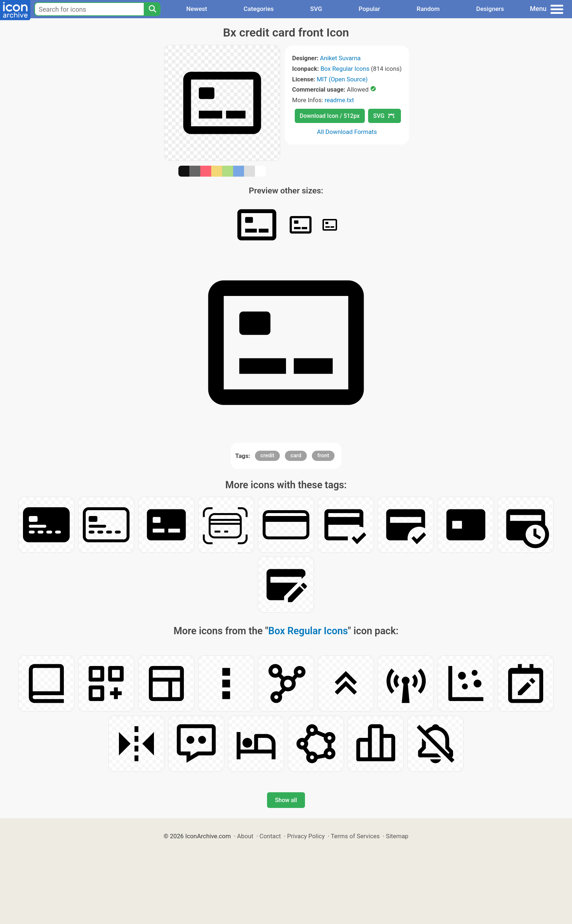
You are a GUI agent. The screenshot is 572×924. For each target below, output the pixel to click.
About (245, 836)
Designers (490, 9)
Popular (369, 9)
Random (428, 9)
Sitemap (397, 836)
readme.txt (339, 100)
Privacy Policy (306, 836)
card (296, 455)
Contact (270, 836)
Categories (259, 9)
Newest (196, 9)
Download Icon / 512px (330, 116)
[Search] (152, 9)
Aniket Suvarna (340, 58)
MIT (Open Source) (342, 79)
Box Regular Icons (345, 69)
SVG (316, 9)
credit (267, 455)
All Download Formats (347, 132)
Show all (286, 800)
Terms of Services (355, 836)
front (323, 455)
